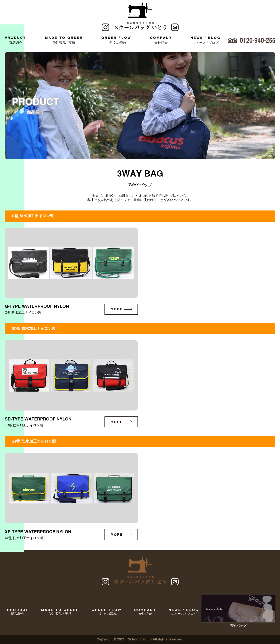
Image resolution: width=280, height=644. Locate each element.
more (117, 309)
